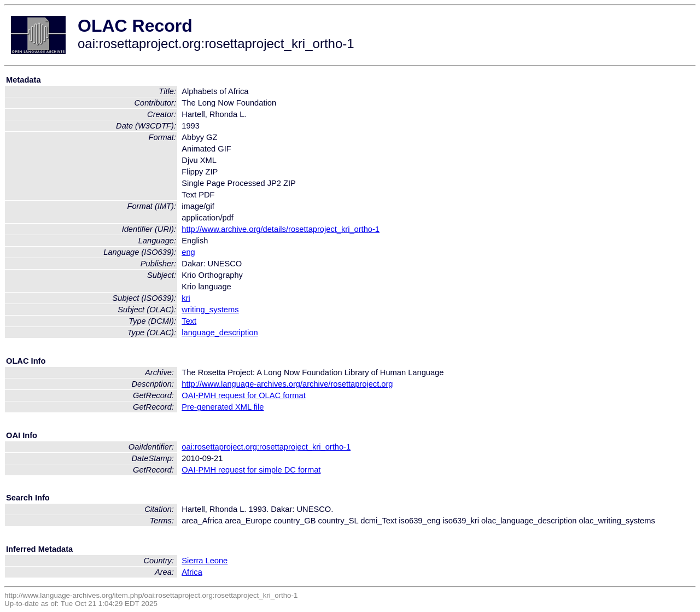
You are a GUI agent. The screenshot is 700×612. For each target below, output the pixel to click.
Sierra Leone (205, 561)
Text (189, 321)
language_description (220, 333)
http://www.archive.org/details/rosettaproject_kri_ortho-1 (281, 229)
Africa (192, 572)
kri (186, 298)
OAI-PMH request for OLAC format (243, 395)
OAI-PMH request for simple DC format (251, 470)
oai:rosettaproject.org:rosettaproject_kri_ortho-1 (266, 447)
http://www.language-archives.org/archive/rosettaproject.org (287, 384)
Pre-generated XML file (223, 407)
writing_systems (210, 310)
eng (188, 252)
